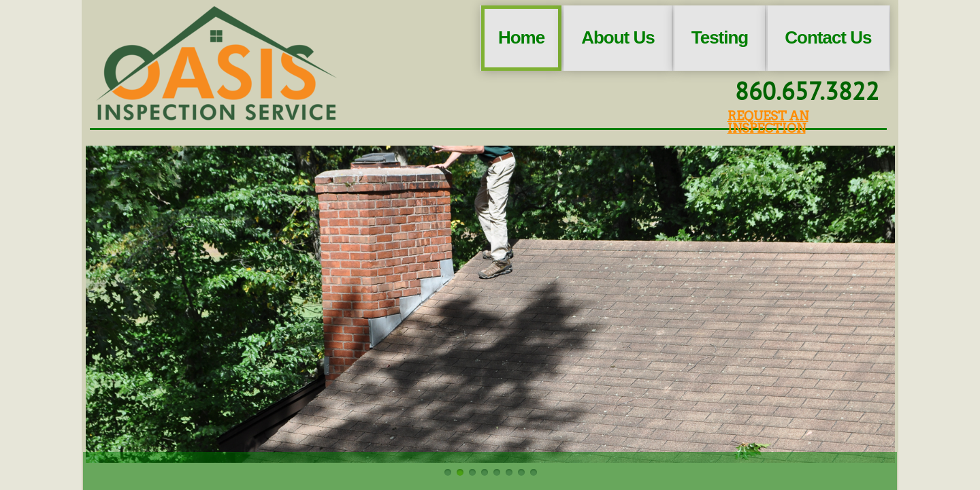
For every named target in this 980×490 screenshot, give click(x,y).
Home (521, 37)
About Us (618, 37)
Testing (720, 37)
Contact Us (828, 37)
